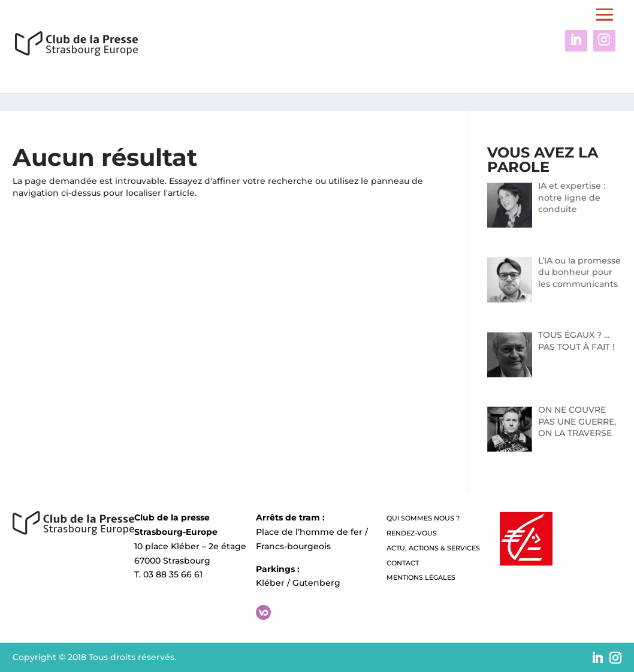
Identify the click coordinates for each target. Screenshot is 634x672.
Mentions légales (421, 577)
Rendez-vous (412, 533)
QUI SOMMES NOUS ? (423, 518)
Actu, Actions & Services (433, 548)
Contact (403, 563)
